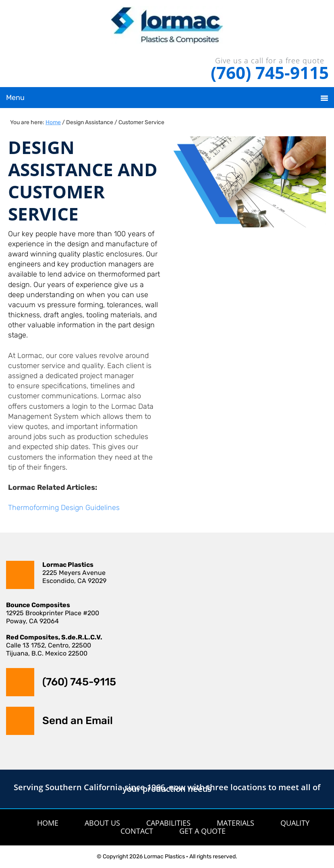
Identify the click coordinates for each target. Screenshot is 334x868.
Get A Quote (202, 831)
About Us (102, 823)
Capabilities (168, 823)
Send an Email (78, 721)
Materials (235, 823)
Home (48, 823)
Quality (295, 823)
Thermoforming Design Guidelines (64, 508)
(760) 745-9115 (270, 72)
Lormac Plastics (167, 28)
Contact (137, 831)
